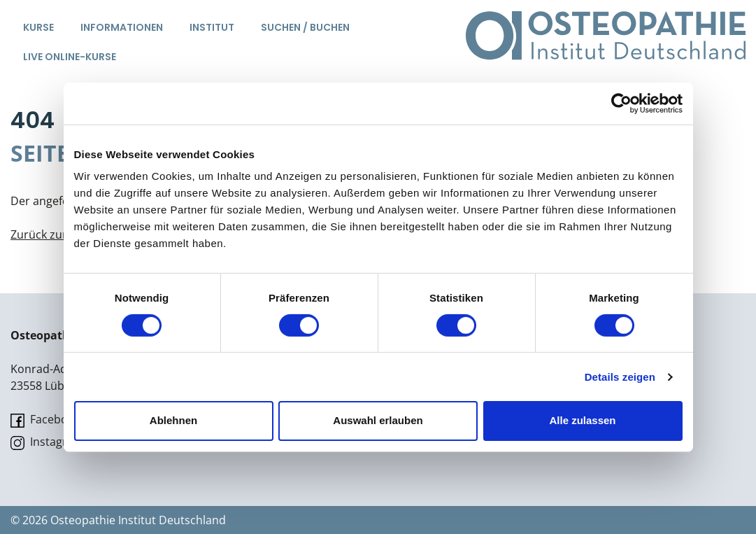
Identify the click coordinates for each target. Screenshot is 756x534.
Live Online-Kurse (70, 57)
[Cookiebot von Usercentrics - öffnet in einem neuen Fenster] (621, 103)
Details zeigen (620, 377)
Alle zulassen (582, 420)
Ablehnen (173, 420)
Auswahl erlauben (378, 420)
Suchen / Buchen (305, 27)
